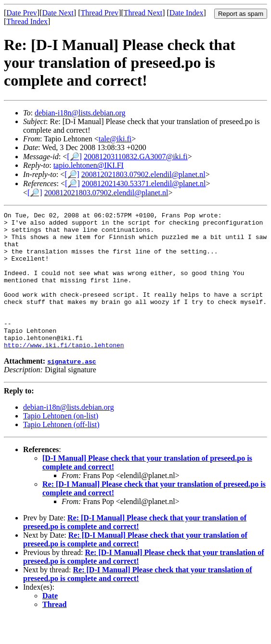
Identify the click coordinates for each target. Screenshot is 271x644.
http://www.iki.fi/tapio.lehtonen (64, 372)
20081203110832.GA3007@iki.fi (136, 157)
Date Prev (22, 13)
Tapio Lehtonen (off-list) (61, 452)
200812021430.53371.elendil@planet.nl (144, 183)
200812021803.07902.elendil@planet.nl (143, 174)
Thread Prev (99, 13)
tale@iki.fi (115, 139)
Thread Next (143, 13)
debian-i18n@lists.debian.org (80, 113)
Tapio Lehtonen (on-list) (61, 443)
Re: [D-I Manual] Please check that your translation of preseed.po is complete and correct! (135, 549)
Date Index (187, 13)
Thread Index (27, 21)
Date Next (58, 13)
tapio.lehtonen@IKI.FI (89, 165)
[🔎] (74, 157)
